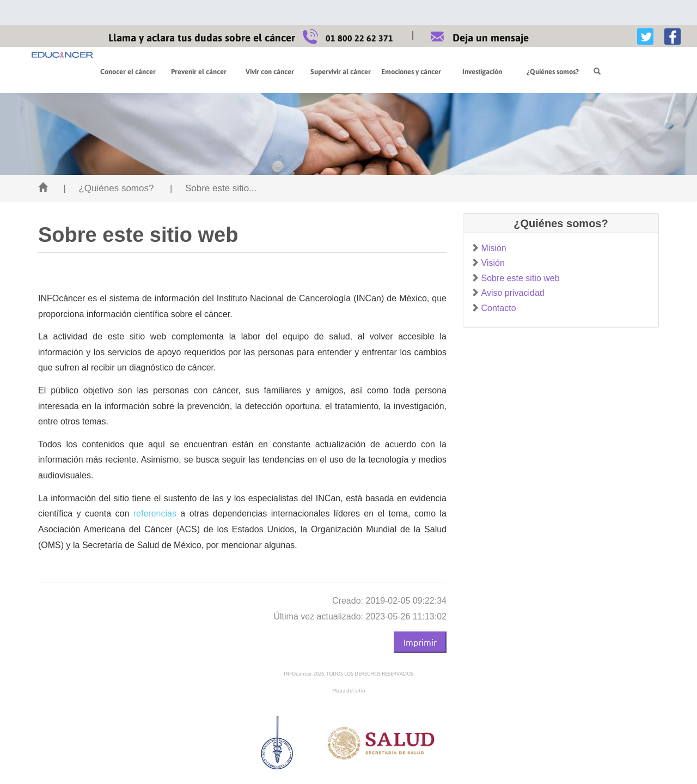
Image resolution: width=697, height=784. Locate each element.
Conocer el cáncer (128, 72)
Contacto (499, 308)
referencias (155, 513)
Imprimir (420, 642)
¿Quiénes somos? (553, 72)
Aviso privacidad (513, 293)
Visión (493, 263)
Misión (494, 248)
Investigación (482, 72)
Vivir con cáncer (270, 72)
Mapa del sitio (349, 691)
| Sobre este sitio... (213, 188)
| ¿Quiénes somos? (108, 188)
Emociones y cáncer (411, 72)
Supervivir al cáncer (341, 72)
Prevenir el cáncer (199, 72)
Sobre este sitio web (521, 278)
